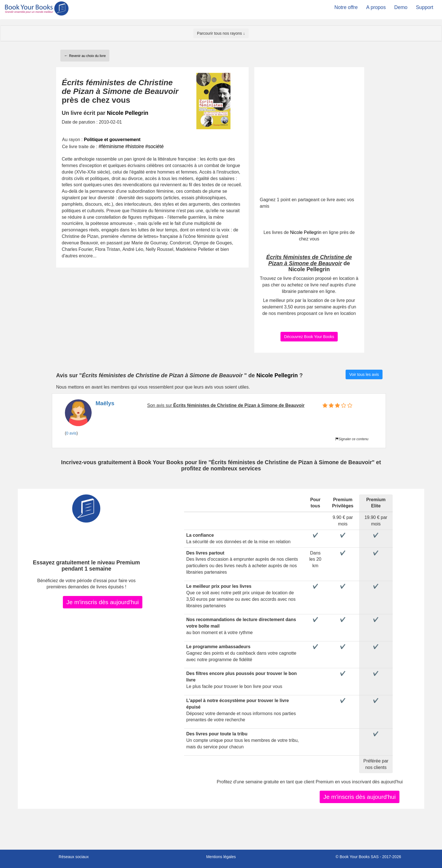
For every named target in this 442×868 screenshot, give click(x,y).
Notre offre (346, 7)
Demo (401, 7)
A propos (376, 7)
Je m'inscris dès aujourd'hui (103, 602)
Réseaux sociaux (74, 857)
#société (154, 146)
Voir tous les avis (364, 374)
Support (425, 7)
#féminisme (111, 146)
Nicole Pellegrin (128, 113)
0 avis (71, 433)
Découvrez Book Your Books (309, 337)
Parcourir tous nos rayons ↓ (221, 33)
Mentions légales (221, 857)
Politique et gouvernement (112, 140)
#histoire (135, 146)
